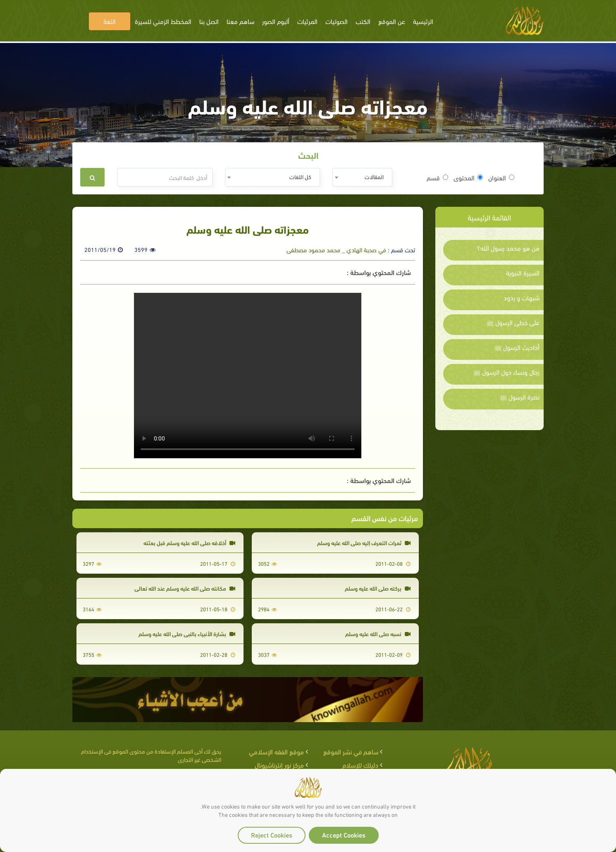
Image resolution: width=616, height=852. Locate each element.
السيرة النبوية (523, 273)
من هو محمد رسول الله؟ (508, 248)
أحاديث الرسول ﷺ (517, 347)
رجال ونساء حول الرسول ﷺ (506, 372)
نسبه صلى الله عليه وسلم (378, 633)
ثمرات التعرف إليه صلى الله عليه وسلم (364, 542)
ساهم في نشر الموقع (351, 751)
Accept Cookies (344, 834)
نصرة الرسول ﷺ (520, 397)
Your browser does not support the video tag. (248, 376)
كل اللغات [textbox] (300, 176)
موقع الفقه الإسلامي (276, 751)
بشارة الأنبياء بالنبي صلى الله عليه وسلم (187, 633)
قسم (437, 177)
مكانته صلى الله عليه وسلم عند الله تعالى (185, 588)
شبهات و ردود (522, 297)
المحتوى (468, 177)
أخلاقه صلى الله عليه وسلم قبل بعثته (189, 542)
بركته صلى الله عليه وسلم (378, 588)
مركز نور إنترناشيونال (279, 765)
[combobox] (362, 177)
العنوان (501, 177)
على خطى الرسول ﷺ (513, 322)
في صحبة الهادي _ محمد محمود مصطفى (336, 249)
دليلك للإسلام (360, 765)
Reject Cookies (272, 834)
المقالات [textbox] (374, 176)
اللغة (110, 21)
